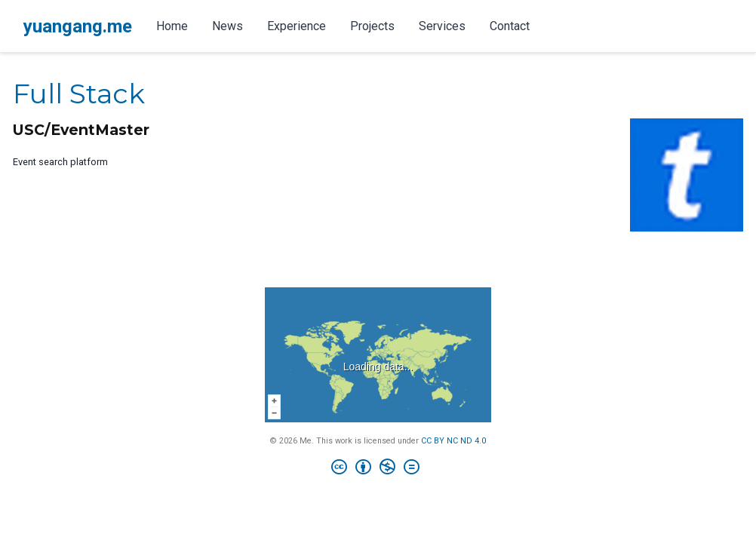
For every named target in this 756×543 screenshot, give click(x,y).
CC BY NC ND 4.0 (453, 441)
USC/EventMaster (81, 130)
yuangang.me (78, 26)
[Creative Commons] (378, 469)
